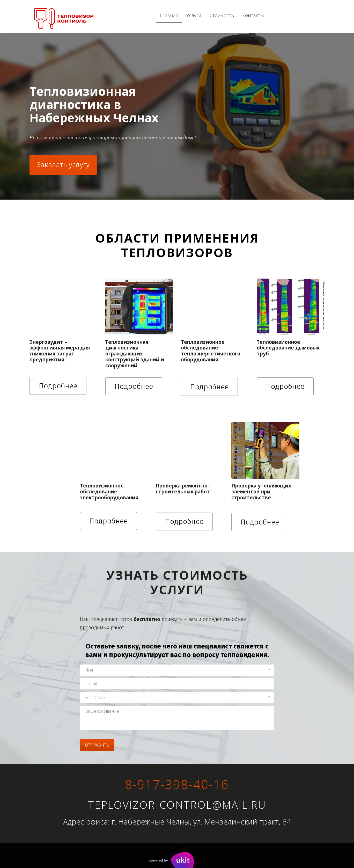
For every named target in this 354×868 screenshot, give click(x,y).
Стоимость (222, 16)
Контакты (253, 16)
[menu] (228, 16)
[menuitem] (169, 16)
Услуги (194, 16)
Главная (169, 16)
